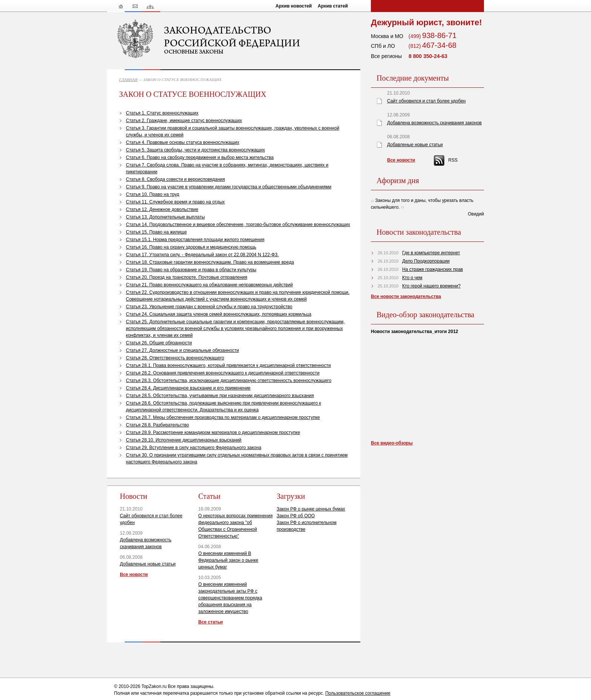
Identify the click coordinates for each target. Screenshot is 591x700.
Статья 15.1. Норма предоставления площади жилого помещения (195, 240)
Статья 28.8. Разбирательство (158, 425)
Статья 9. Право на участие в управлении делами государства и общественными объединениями (229, 187)
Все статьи (211, 622)
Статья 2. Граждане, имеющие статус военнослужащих (184, 121)
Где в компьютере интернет (431, 253)
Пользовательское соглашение (358, 693)
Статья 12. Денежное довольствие (162, 209)
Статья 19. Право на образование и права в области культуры (191, 270)
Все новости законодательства (406, 297)
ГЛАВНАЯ (128, 79)
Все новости (134, 575)
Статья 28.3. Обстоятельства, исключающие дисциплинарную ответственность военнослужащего (229, 381)
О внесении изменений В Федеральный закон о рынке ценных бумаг (228, 560)
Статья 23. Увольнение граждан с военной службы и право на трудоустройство (209, 307)
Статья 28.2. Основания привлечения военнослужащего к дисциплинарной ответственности (223, 373)
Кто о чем (412, 278)
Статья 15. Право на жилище (156, 232)
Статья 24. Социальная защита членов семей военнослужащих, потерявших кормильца (219, 314)
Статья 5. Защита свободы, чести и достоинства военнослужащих (195, 150)
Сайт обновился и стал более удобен (426, 101)
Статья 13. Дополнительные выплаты (165, 217)
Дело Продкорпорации (426, 261)
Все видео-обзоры (392, 443)
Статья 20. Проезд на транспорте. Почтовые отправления (187, 277)
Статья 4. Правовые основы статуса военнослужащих (183, 142)
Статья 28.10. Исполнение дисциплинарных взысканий (184, 440)
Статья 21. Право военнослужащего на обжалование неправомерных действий (209, 285)
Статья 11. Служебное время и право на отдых (175, 202)
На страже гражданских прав (433, 269)
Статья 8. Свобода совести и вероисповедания (175, 179)
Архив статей (333, 6)
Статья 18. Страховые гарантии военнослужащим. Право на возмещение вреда (210, 262)
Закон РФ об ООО (296, 516)
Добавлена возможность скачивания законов (434, 123)
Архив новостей (294, 6)
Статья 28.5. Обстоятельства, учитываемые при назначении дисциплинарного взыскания (220, 396)
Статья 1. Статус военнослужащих (162, 113)
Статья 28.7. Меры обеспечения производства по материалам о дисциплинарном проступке (223, 417)
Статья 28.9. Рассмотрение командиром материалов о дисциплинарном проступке (213, 433)
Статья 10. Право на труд (153, 194)
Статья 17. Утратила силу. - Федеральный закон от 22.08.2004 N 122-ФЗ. (202, 255)
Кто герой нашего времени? (431, 286)
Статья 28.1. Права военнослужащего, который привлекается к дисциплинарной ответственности (228, 365)
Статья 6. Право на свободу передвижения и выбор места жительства (200, 157)
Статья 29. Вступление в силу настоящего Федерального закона (194, 448)
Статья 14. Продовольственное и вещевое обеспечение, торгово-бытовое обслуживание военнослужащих (238, 225)
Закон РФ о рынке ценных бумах (311, 509)
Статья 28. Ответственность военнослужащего (175, 358)
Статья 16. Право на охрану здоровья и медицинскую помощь (191, 247)
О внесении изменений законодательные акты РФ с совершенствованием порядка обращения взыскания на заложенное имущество (230, 598)
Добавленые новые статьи (148, 564)
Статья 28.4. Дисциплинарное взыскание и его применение (188, 388)
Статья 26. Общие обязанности (159, 343)
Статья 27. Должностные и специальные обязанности (182, 350)
